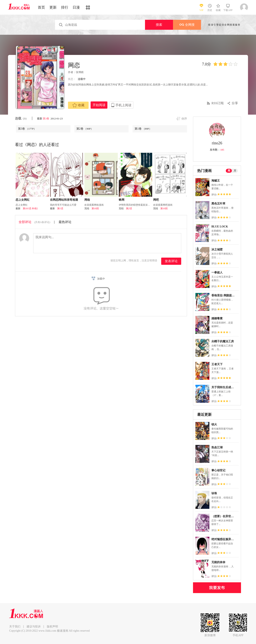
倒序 (184, 119)
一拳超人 (217, 272)
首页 (41, 7)
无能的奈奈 (218, 562)
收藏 (78, 105)
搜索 (159, 25)
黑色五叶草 (218, 204)
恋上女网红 (23, 200)
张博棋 (80, 72)
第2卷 (85, 129)
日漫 (76, 7)
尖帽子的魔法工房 (223, 341)
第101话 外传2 (30, 208)
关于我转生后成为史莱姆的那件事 (232, 387)
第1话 (60, 208)
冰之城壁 (217, 250)
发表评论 (171, 261)
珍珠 (214, 493)
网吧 (156, 200)
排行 (65, 7)
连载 (21, 118)
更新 (53, 7)
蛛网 (122, 200)
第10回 (95, 208)
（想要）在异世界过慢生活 (228, 516)
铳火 (214, 424)
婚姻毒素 (217, 318)
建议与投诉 (34, 627)
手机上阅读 (123, 105)
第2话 (129, 208)
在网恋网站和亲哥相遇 (64, 200)
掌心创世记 (218, 470)
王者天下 (217, 364)
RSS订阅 (218, 103)
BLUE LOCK (220, 227)
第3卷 (46, 119)
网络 (87, 200)
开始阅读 (99, 105)
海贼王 (216, 181)
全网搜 (187, 25)
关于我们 (15, 627)
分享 (235, 103)
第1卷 (143, 129)
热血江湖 (217, 447)
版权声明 (52, 627)
